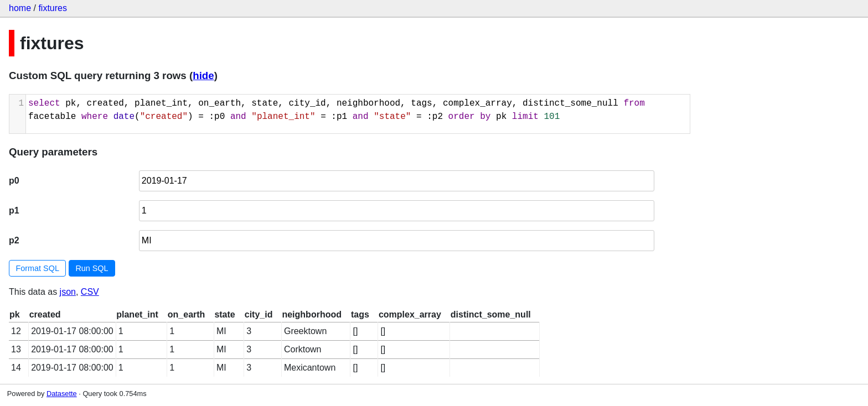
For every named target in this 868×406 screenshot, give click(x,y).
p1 (14, 210)
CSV (90, 292)
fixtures (53, 8)
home (20, 8)
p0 (14, 181)
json (68, 292)
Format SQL (38, 268)
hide (203, 76)
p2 (14, 240)
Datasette (62, 394)
